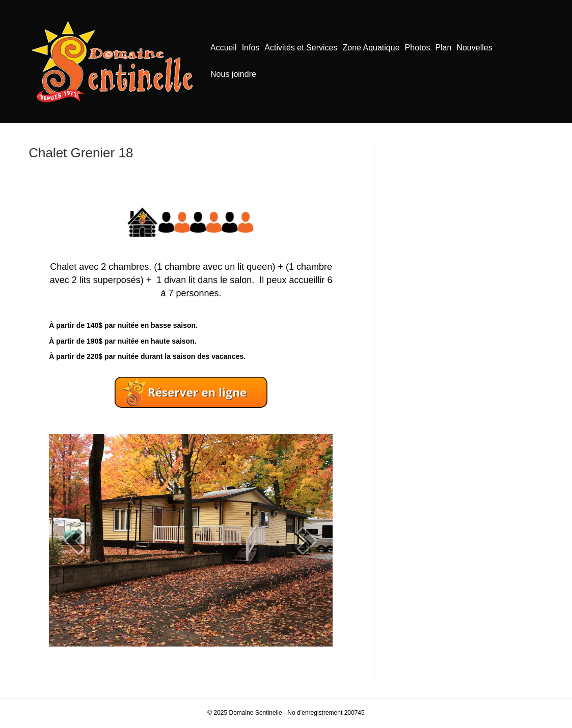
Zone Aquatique (371, 48)
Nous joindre (233, 74)
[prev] (74, 540)
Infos (251, 48)
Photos (418, 48)
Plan (443, 48)
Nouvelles (474, 48)
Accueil (224, 48)
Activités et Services (301, 48)
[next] (307, 540)
